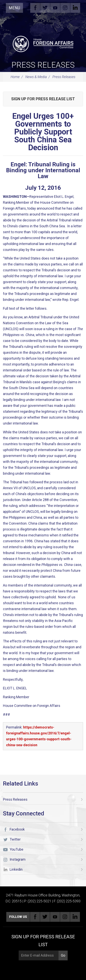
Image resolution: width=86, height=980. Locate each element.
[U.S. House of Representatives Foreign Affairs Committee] (43, 43)
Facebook (35, 8)
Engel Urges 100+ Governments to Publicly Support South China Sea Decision (43, 132)
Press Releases (43, 65)
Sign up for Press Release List (43, 99)
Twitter (45, 8)
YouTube (55, 8)
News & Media (36, 77)
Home (15, 77)
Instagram (65, 8)
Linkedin (75, 8)
